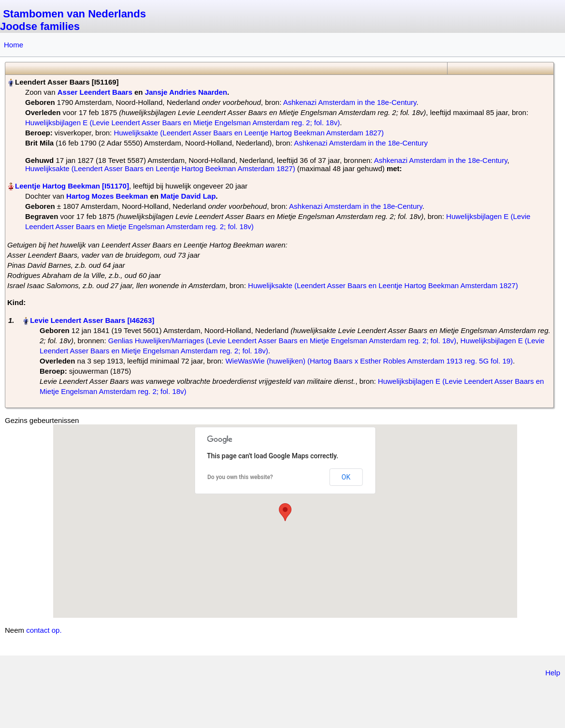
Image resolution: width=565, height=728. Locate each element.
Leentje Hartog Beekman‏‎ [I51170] (72, 186)
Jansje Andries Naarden (186, 92)
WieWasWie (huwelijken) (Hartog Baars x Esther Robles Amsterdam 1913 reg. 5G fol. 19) (369, 361)
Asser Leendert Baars (95, 92)
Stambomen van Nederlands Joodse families (73, 20)
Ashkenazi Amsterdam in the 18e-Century (350, 102)
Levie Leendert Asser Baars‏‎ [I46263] (92, 320)
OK (346, 477)
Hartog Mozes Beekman (107, 196)
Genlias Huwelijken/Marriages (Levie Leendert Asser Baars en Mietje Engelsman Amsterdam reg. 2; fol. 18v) (282, 341)
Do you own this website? (240, 477)
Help (553, 673)
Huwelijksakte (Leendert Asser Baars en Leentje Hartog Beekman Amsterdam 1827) (249, 133)
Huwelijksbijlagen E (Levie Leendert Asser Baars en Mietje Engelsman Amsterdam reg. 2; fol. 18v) (182, 123)
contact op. (44, 630)
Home (14, 45)
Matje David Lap (188, 196)
